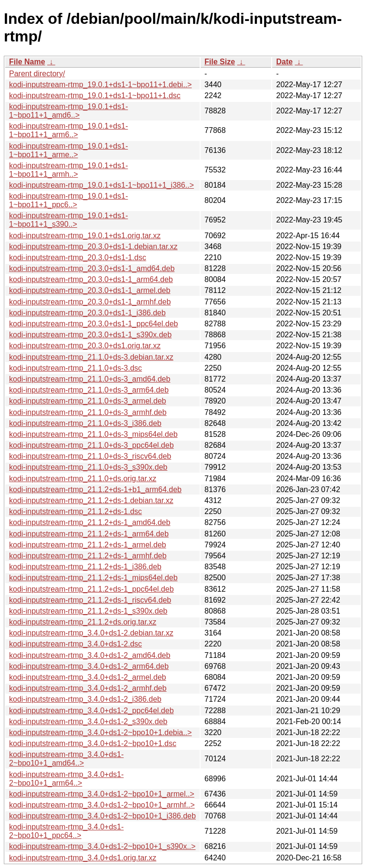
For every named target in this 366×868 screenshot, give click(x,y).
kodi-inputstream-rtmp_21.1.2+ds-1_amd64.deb (90, 522)
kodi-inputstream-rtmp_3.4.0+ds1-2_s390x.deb (88, 722)
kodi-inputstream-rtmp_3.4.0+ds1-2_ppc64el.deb (91, 711)
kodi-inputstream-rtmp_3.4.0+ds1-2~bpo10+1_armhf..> (102, 805)
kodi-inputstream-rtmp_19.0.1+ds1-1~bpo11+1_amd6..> (68, 111)
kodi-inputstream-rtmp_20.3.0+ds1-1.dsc (78, 257)
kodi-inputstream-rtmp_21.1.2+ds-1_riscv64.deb (90, 600)
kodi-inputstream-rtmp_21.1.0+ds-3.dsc (76, 368)
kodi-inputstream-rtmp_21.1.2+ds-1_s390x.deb (88, 611)
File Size (220, 62)
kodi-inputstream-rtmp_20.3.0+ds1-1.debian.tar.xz (93, 247)
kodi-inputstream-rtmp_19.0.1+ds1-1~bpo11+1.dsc (95, 96)
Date (284, 62)
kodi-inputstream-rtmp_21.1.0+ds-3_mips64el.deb (93, 434)
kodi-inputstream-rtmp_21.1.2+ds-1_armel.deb (88, 545)
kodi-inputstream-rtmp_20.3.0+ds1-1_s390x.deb (90, 335)
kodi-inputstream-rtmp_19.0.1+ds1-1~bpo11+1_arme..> (68, 150)
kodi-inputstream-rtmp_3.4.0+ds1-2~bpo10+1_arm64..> (66, 779)
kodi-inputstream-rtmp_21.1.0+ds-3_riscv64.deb (90, 456)
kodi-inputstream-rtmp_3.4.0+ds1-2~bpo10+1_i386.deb (102, 816)
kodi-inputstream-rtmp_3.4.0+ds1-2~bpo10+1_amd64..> (66, 759)
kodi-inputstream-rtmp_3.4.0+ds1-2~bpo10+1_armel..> (102, 794)
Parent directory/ (37, 74)
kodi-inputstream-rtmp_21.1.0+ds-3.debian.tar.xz (91, 357)
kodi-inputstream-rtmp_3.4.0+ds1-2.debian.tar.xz (91, 633)
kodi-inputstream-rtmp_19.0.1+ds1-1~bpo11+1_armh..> (68, 170)
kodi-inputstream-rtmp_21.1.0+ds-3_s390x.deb (88, 467)
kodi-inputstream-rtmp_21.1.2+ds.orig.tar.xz (83, 622)
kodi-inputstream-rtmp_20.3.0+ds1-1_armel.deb (90, 290)
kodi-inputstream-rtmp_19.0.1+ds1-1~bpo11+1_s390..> (68, 220)
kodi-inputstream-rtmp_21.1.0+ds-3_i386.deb (85, 423)
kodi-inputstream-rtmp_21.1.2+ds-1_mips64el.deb (93, 578)
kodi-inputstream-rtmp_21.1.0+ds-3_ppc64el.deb (91, 445)
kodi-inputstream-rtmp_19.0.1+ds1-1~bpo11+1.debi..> (100, 85)
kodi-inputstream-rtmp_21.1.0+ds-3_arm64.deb (89, 390)
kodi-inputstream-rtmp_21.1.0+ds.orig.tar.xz (83, 479)
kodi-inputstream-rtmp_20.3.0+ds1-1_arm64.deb (91, 279)
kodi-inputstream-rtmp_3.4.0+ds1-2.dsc (76, 644)
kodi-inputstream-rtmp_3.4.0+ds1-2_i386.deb (85, 699)
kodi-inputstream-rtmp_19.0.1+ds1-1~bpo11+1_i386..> (102, 185)
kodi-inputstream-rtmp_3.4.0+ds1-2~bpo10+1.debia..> (100, 732)
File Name (27, 62)
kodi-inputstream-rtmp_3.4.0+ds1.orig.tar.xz (83, 858)
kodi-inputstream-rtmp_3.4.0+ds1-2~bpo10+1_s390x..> (102, 846)
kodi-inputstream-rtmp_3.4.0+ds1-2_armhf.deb (88, 688)
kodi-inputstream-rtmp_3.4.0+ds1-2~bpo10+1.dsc (93, 743)
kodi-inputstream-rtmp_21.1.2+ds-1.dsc (76, 511)
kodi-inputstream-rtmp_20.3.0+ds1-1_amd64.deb (92, 268)
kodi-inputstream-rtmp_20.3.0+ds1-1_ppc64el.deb (93, 324)
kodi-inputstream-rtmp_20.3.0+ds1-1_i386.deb (87, 313)
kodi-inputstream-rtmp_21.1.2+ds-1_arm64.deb (89, 534)
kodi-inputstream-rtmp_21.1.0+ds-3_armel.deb (88, 401)
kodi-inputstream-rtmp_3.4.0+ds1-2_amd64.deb (90, 655)
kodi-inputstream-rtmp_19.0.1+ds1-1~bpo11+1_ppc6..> (68, 200)
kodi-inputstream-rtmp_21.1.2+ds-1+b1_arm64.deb (95, 490)
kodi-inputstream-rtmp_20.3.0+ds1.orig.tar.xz (85, 346)
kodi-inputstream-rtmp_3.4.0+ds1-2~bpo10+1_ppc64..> (66, 831)
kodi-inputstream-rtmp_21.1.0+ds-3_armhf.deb (88, 412)
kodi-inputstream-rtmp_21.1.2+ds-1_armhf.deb (88, 556)
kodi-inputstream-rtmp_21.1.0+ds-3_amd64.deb (90, 379)
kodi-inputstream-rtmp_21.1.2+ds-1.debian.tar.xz (91, 500)
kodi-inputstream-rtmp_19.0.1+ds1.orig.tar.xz (85, 236)
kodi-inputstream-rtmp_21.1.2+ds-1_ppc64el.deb (91, 589)
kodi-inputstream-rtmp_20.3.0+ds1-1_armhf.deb (90, 302)
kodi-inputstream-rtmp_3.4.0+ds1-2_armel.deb (88, 677)
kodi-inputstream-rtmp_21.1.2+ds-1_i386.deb (85, 567)
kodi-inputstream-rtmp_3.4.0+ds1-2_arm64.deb (89, 666)
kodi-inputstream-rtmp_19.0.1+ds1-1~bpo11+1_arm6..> (68, 130)
